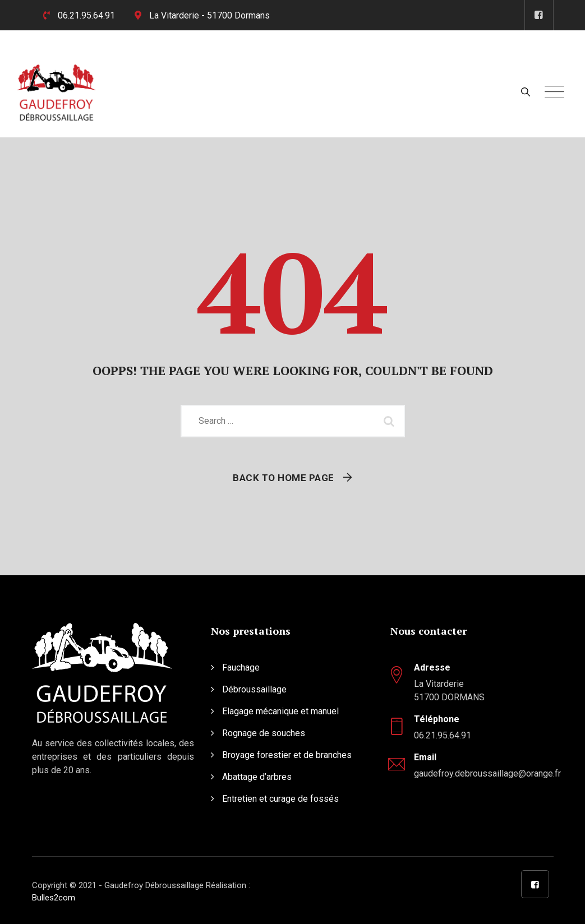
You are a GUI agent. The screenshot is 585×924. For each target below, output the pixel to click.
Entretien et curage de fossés (280, 799)
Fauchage (241, 667)
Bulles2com (54, 898)
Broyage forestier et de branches (287, 755)
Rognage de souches (264, 733)
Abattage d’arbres (257, 777)
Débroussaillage (254, 689)
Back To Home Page (284, 478)
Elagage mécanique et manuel (280, 711)
